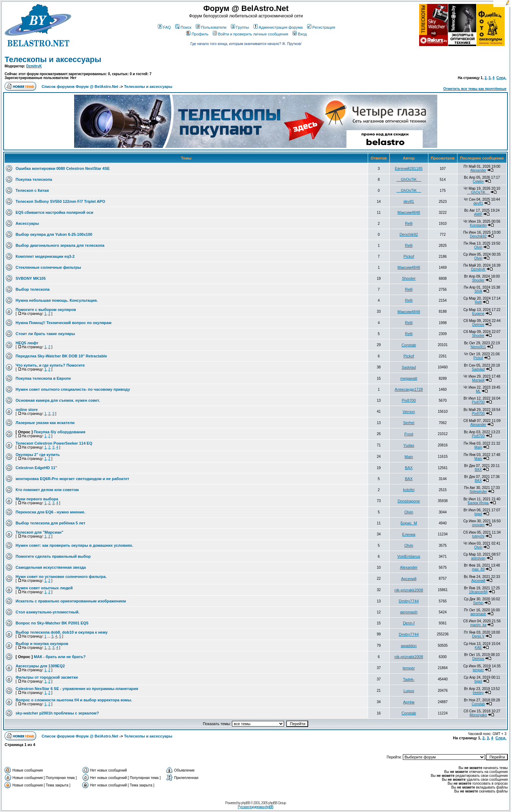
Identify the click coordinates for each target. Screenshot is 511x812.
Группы (240, 27)
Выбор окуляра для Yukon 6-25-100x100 (54, 234)
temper (409, 668)
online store (27, 410)
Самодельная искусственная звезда (51, 567)
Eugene (478, 314)
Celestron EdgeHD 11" (36, 468)
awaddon (409, 646)
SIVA (478, 291)
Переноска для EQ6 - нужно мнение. (51, 512)
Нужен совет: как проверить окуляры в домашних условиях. (74, 545)
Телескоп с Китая (32, 190)
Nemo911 (478, 347)
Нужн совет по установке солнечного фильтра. (61, 577)
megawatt (409, 378)
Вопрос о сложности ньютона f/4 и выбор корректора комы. (74, 700)
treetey (478, 693)
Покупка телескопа (34, 179)
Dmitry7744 (409, 601)
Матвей (478, 380)
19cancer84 (478, 592)
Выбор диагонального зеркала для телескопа (60, 245)
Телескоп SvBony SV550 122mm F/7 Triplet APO (60, 201)
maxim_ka (478, 625)
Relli (409, 223)
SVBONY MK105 (31, 278)
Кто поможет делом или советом (47, 490)
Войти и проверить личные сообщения (251, 34)
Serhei (409, 423)
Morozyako (478, 715)
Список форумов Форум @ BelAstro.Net (80, 87)
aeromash (409, 612)
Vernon (409, 412)
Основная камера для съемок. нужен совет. (58, 400)
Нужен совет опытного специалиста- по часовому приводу (73, 389)
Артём (409, 702)
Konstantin (478, 225)
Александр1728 (409, 389)
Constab (409, 345)
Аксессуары (27, 223)
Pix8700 (409, 400)
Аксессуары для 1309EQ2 (40, 666)
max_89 (478, 569)
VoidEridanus (409, 556)
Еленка (409, 534)
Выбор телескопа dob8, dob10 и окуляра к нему (62, 632)
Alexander (478, 170)
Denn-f (409, 623)
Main (478, 447)
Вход (300, 34)
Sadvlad (409, 367)
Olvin (478, 247)
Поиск (183, 27)
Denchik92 (409, 234)
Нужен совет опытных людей (44, 588)
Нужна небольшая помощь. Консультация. (57, 300)
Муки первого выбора (37, 499)
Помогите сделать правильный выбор (53, 556)
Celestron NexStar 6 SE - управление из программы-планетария (77, 689)
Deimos (478, 325)
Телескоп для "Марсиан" (40, 532)
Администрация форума (278, 27)
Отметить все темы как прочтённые (475, 89)
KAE (478, 648)
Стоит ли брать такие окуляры (45, 334)
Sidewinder (478, 492)
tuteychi (478, 536)
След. (501, 78)
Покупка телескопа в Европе (43, 378)
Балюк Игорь (478, 503)
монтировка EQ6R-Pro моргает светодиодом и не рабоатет (72, 479)
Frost (409, 434)
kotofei (409, 490)
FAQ (164, 27)
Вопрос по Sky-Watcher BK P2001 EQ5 (52, 623)
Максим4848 (409, 212)
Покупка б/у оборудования (60, 432)
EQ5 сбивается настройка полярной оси (54, 212)
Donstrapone (409, 501)
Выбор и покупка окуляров (42, 644)
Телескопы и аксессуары (53, 59)
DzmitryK (34, 66)
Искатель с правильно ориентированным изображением (71, 601)
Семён (478, 181)
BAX (409, 468)
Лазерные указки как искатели (45, 423)
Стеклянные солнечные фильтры (48, 267)
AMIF (478, 214)
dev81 (409, 201)
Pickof (409, 256)
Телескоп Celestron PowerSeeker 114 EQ (54, 443)
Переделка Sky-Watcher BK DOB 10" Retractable (61, 356)
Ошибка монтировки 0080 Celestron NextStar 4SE (63, 168)
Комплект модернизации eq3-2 (45, 256)
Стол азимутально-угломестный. (48, 612)
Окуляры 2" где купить (38, 455)
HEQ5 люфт (27, 343)
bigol (478, 514)
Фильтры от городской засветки (47, 677)
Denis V (478, 636)
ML (478, 391)
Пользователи (211, 27)
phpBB (246, 803)
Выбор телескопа (33, 289)
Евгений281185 (409, 168)
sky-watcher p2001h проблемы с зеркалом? (57, 713)
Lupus (409, 691)
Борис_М (409, 523)
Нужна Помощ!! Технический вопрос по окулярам (63, 323)
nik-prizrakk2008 (409, 590)
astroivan (478, 558)
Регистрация (321, 27)
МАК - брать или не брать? (60, 657)
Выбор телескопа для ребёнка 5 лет (51, 523)
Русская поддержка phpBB (255, 807)
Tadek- (409, 679)
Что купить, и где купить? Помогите (50, 365)
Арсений (409, 579)
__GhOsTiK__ (409, 179)
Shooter (409, 278)
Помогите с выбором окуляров (46, 310)
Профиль (197, 34)
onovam (478, 525)
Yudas (409, 445)
